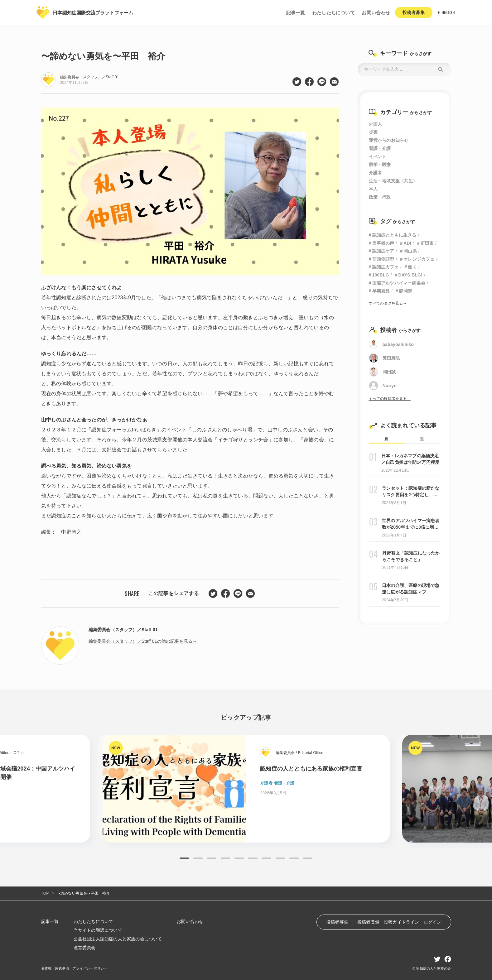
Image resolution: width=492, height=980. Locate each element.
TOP (45, 893)
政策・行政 (380, 197)
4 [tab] (225, 858)
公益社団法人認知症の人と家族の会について (118, 939)
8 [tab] (280, 858)
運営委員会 (85, 948)
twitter (297, 82)
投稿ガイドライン (402, 922)
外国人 (376, 124)
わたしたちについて (333, 13)
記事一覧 (296, 13)
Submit (441, 69)
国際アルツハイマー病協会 (399, 283)
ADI (407, 243)
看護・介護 (380, 148)
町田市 (427, 243)
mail (334, 82)
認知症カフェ (386, 267)
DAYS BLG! (410, 275)
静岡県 (406, 291)
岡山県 (410, 251)
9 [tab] (294, 858)
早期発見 (381, 291)
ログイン (433, 922)
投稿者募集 (337, 922)
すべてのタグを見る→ (388, 303)
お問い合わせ (376, 13)
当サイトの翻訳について (98, 930)
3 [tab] (212, 858)
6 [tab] (253, 858)
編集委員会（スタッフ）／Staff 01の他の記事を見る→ (143, 641)
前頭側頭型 (383, 259)
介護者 (376, 173)
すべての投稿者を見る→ (390, 399)
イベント (378, 156)
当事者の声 (383, 243)
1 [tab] (184, 858)
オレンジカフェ (419, 259)
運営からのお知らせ (389, 140)
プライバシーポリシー (90, 968)
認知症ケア (383, 251)
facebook (309, 82)
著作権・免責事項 (55, 968)
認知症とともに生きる (394, 235)
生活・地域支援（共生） (393, 181)
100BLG (381, 275)
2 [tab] (198, 858)
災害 (373, 132)
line (322, 82)
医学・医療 (380, 165)
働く (412, 267)
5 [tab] (239, 858)
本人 (373, 189)
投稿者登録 (368, 922)
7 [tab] (267, 858)
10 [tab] (308, 858)
